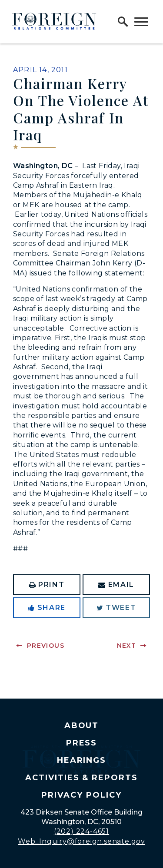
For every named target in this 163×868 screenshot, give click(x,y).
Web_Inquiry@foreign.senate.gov (81, 841)
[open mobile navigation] (141, 22)
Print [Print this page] (47, 585)
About (82, 726)
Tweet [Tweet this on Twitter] (116, 608)
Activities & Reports (81, 778)
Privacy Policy (81, 795)
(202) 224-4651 (81, 831)
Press (82, 743)
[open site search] (123, 22)
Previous (46, 646)
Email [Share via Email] (116, 585)
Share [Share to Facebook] (47, 608)
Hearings (82, 760)
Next (127, 646)
